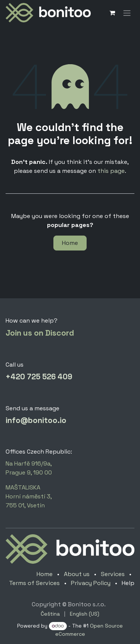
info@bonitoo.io (36, 420)
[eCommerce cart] (112, 13)
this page (111, 171)
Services (113, 574)
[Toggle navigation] (127, 13)
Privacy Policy (91, 583)
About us (77, 574)
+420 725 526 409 (39, 377)
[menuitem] (50, 614)
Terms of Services (34, 583)
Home (70, 243)
